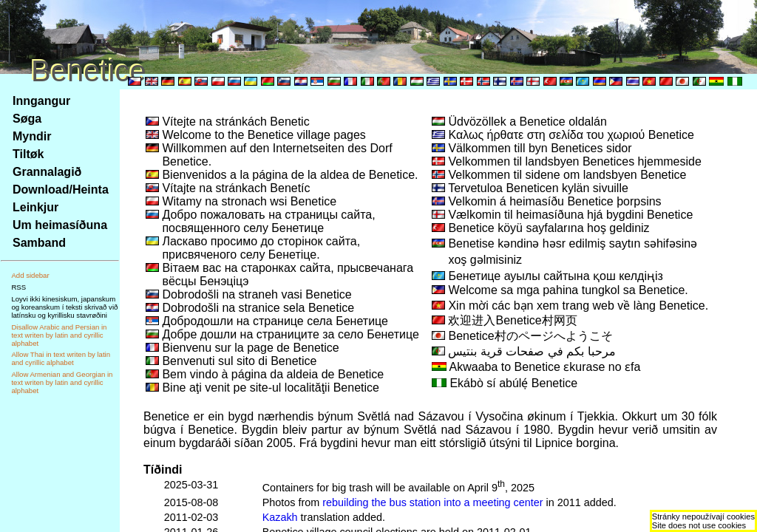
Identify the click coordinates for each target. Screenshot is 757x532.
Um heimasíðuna (60, 225)
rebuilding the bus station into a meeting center (432, 502)
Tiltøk (28, 154)
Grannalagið (47, 172)
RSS (18, 287)
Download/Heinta (61, 190)
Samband (39, 243)
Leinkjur (35, 207)
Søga (27, 119)
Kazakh (280, 517)
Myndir (32, 136)
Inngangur (41, 101)
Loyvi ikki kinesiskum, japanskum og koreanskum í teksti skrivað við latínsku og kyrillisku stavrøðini (64, 307)
